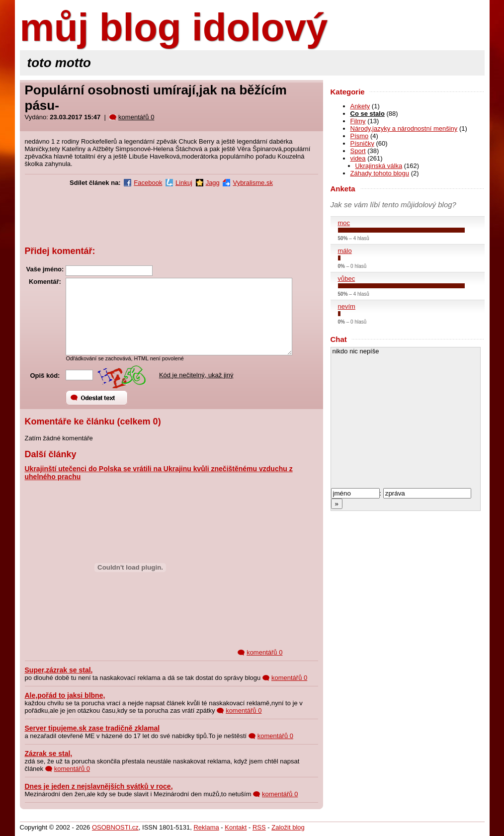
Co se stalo (368, 114)
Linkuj (184, 183)
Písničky (362, 143)
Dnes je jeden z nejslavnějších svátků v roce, (99, 786)
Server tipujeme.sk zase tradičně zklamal (92, 728)
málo (345, 251)
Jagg (213, 183)
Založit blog (288, 827)
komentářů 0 (136, 117)
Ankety (360, 106)
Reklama (206, 827)
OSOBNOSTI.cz (115, 827)
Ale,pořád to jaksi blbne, (65, 695)
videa (358, 158)
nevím (347, 306)
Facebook (148, 183)
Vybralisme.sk (252, 183)
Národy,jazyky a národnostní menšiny (404, 128)
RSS (259, 827)
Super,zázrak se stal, (59, 670)
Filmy (358, 121)
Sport (358, 151)
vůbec (347, 279)
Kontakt (236, 827)
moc (344, 223)
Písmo (360, 136)
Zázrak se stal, (49, 753)
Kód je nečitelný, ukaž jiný (196, 375)
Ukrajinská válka (379, 166)
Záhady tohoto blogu (380, 173)
